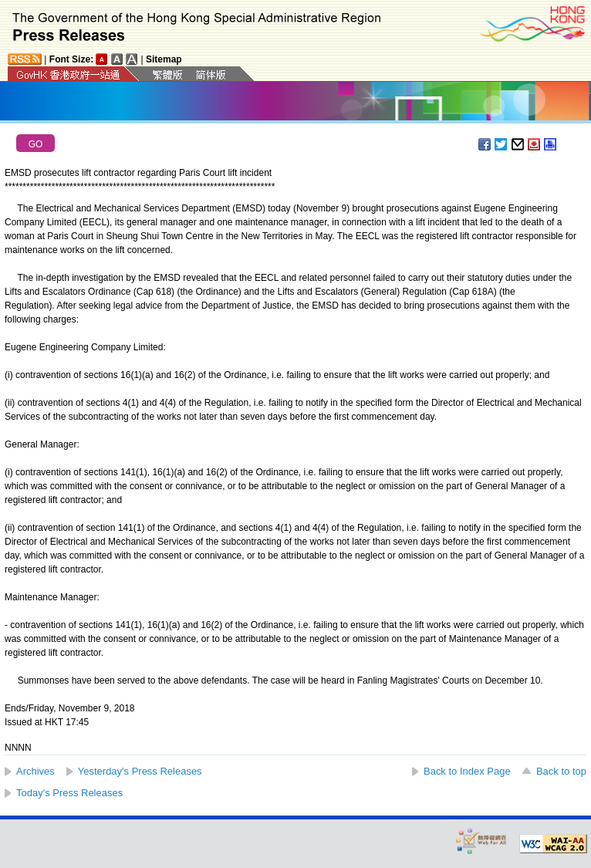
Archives (35, 771)
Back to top (561, 771)
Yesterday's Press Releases (140, 771)
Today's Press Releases (69, 793)
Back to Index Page (467, 771)
